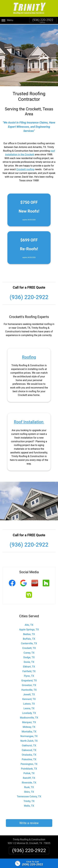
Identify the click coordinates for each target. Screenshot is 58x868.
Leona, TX (29, 708)
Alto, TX (29, 624)
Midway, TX (29, 726)
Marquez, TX (29, 722)
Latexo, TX (29, 703)
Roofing (29, 357)
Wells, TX (29, 805)
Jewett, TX (29, 694)
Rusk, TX (29, 787)
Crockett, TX (29, 648)
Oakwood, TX (29, 750)
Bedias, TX (29, 634)
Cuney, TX (29, 652)
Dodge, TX (29, 657)
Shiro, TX (29, 791)
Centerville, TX (29, 643)
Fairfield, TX (29, 671)
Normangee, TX (29, 736)
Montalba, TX (29, 731)
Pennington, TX (29, 764)
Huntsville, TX (29, 689)
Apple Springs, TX (29, 629)
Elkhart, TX (29, 666)
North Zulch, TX (29, 740)
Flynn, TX (29, 675)
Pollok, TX (29, 773)
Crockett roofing (25, 169)
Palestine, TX (29, 759)
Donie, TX (29, 662)
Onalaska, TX (29, 754)
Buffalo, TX (29, 638)
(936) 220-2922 (43, 20)
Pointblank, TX (29, 768)
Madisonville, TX (29, 717)
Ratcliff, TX (29, 777)
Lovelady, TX (29, 713)
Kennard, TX (29, 699)
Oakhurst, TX (29, 745)
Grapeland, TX (29, 680)
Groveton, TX (29, 685)
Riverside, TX (29, 782)
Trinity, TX (29, 801)
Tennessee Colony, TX (29, 796)
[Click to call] (29, 863)
